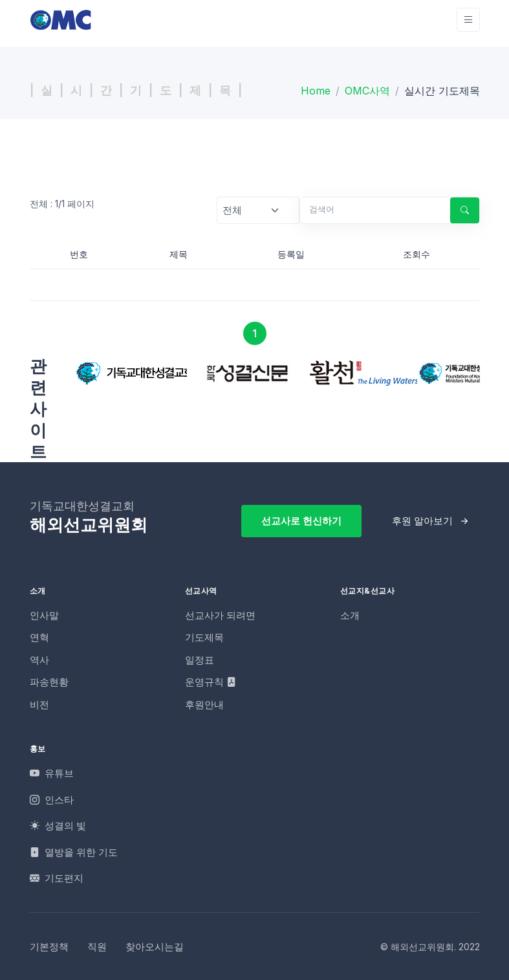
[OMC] (61, 20)
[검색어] (370, 210)
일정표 (200, 660)
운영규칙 (211, 682)
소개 (350, 615)
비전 (39, 705)
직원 (97, 947)
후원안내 (204, 705)
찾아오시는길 (155, 947)
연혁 (39, 637)
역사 (39, 660)
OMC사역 (367, 91)
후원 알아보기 (422, 521)
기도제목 (204, 637)
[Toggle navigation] (468, 20)
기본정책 (49, 947)
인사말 (44, 615)
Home (316, 91)
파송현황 (49, 682)
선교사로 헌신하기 (301, 521)
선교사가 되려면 (220, 615)
